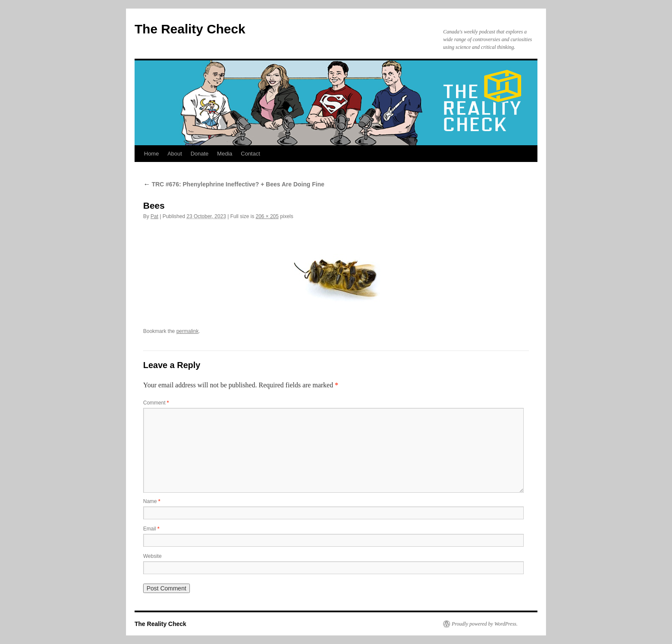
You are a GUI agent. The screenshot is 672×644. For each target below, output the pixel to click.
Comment (156, 403)
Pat (154, 216)
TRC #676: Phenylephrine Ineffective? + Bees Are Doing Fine (234, 184)
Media (225, 154)
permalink (187, 331)
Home (151, 154)
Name (152, 501)
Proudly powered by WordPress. (485, 624)
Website (152, 556)
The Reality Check (190, 29)
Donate (200, 154)
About (175, 154)
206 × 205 (267, 216)
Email (151, 529)
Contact (250, 154)
